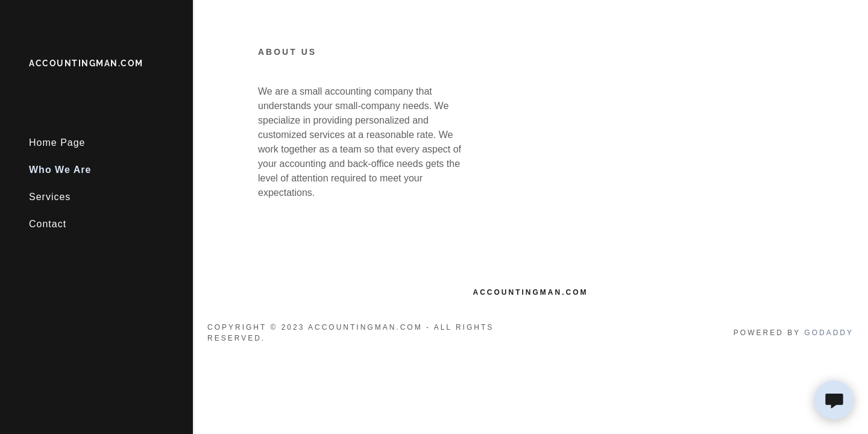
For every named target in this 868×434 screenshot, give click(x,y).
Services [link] (50, 197)
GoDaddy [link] (829, 333)
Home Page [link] (57, 143)
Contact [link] (48, 224)
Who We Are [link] (60, 170)
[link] (86, 63)
